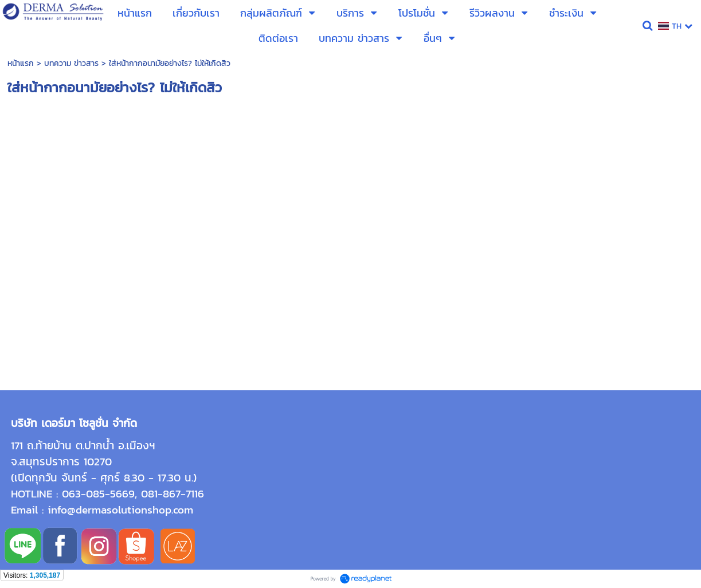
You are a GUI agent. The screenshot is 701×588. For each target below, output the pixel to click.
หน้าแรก (21, 63)
